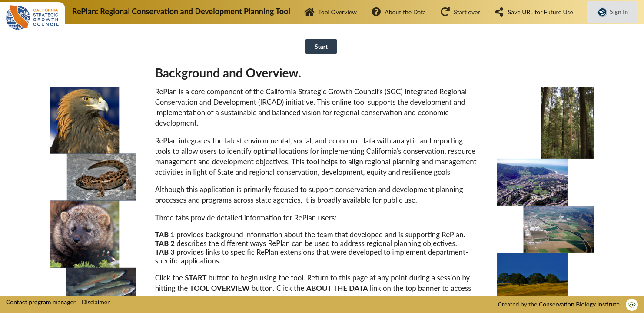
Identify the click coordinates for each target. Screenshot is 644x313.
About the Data (398, 12)
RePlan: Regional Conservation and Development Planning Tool (181, 11)
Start (321, 46)
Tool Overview (330, 12)
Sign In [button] (612, 12)
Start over (460, 12)
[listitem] (632, 305)
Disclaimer (96, 302)
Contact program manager (41, 302)
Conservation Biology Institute (579, 304)
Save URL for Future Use (534, 12)
